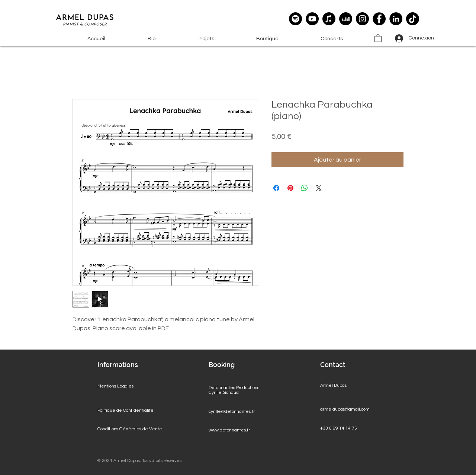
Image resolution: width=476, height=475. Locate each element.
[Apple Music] (329, 19)
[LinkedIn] (396, 19)
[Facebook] (379, 19)
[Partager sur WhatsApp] (305, 188)
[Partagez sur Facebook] (276, 188)
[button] (206, 39)
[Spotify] (295, 19)
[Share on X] (319, 188)
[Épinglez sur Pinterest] (290, 188)
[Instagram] (362, 19)
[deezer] (346, 19)
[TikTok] (413, 19)
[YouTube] (312, 19)
